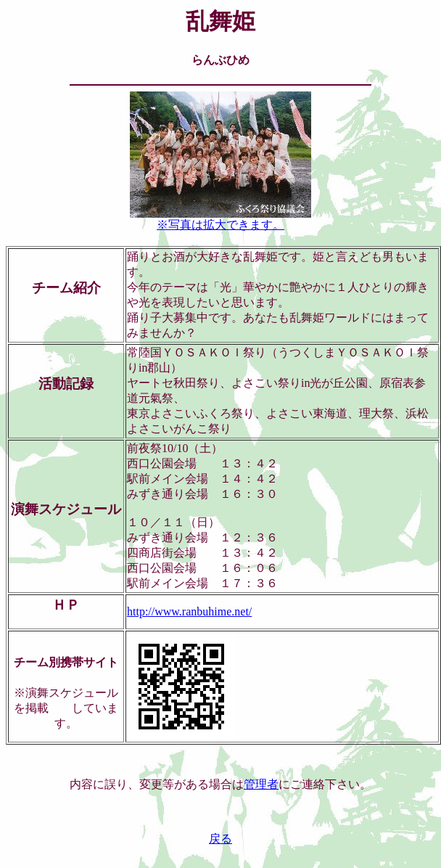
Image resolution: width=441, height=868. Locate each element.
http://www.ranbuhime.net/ (189, 611)
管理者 (261, 784)
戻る (220, 839)
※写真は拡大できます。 (220, 219)
